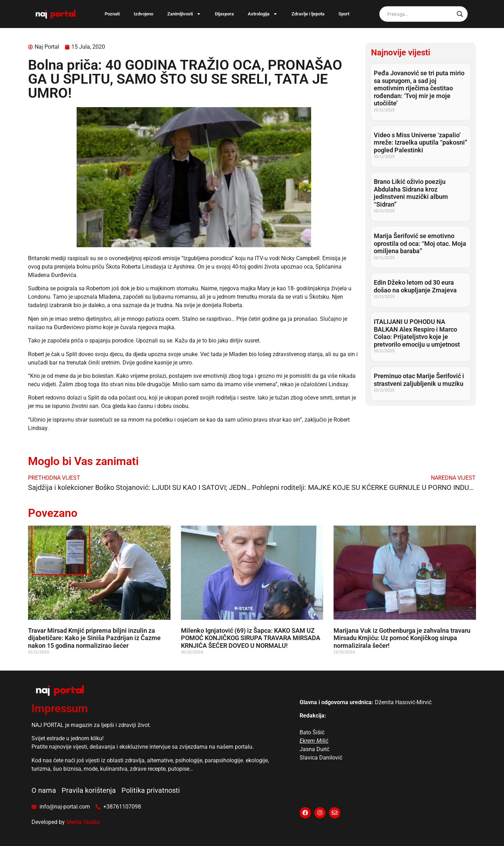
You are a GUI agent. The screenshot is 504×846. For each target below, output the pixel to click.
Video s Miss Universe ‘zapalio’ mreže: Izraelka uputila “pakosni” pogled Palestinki (421, 143)
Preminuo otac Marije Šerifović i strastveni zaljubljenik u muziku (419, 380)
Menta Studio (83, 822)
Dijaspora (224, 14)
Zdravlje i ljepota (308, 14)
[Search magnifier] (460, 14)
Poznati (112, 14)
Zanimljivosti (184, 14)
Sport (344, 14)
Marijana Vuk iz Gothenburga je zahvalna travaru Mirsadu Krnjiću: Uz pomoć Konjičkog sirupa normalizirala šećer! (402, 638)
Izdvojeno (143, 14)
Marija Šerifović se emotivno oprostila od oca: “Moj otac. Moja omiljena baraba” (420, 243)
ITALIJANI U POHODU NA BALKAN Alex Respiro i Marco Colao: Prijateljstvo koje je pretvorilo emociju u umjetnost (417, 333)
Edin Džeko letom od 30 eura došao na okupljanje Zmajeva (415, 286)
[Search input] (420, 14)
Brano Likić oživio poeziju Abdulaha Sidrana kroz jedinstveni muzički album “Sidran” (411, 193)
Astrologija (263, 14)
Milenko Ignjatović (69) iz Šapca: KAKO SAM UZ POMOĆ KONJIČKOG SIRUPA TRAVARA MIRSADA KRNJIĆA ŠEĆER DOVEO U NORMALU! (251, 638)
